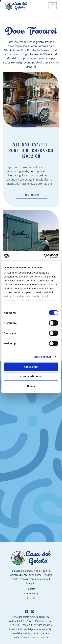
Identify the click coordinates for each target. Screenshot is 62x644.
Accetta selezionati (31, 376)
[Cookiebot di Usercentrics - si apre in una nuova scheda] (44, 256)
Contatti (31, 589)
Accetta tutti (31, 367)
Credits (31, 598)
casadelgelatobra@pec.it (25, 633)
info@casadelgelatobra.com (31, 629)
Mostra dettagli (42, 357)
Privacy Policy (31, 593)
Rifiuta (31, 386)
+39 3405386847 (41, 625)
